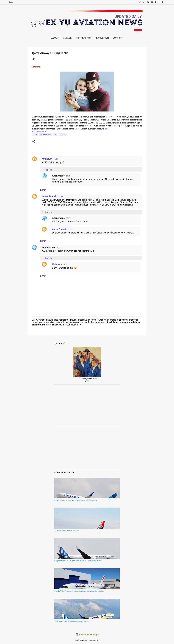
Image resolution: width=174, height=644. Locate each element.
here (107, 129)
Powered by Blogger (87, 635)
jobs (35, 135)
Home (11, 2)
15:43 (58, 248)
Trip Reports (83, 38)
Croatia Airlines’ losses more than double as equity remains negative (79, 591)
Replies (48, 170)
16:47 (68, 218)
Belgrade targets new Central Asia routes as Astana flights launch (78, 561)
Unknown (47, 159)
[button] (34, 59)
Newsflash (45, 135)
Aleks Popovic (50, 196)
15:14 (70, 229)
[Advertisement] (87, 406)
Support (118, 38)
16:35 (65, 264)
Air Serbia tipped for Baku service (66, 531)
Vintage (67, 38)
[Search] (163, 2)
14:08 (56, 159)
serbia (63, 135)
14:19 (68, 176)
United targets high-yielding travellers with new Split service (76, 500)
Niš (55, 135)
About (55, 38)
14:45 (61, 197)
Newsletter (102, 38)
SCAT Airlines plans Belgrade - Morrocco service (72, 621)
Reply (43, 190)
